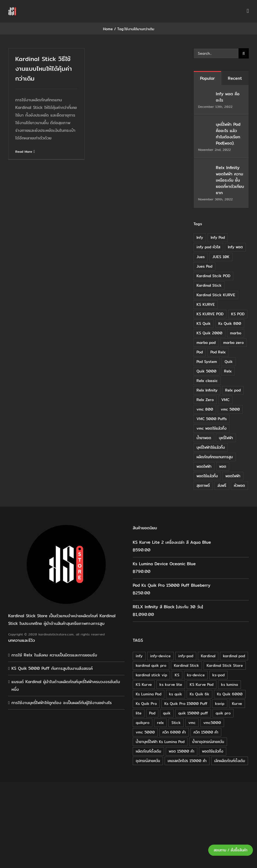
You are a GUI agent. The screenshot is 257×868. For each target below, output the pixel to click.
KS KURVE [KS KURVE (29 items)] (206, 304)
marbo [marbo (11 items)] (236, 333)
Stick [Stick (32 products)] (176, 723)
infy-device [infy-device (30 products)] (160, 656)
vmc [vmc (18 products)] (192, 723)
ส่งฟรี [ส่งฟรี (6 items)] (222, 485)
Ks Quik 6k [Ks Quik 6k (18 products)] (199, 694)
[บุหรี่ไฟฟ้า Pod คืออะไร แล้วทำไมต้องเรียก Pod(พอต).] (205, 125)
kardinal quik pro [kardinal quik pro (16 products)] (151, 665)
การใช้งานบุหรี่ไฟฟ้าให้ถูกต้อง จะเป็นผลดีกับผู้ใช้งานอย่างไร (62, 703)
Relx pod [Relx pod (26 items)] (233, 390)
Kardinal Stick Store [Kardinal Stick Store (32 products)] (225, 665)
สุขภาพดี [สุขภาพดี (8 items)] (203, 485)
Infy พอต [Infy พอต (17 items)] (235, 247)
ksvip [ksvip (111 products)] (220, 704)
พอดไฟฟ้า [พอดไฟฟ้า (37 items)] (204, 466)
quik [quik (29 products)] (167, 713)
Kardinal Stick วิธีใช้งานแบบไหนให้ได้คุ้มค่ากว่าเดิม (44, 69)
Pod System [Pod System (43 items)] (207, 362)
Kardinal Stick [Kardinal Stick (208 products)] (186, 665)
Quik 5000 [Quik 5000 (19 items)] (206, 371)
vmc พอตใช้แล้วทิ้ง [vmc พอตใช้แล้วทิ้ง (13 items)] (211, 428)
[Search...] (216, 53)
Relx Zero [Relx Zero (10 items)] (205, 400)
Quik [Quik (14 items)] (229, 362)
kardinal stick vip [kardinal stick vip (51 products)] (151, 675)
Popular (207, 78)
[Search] (244, 53)
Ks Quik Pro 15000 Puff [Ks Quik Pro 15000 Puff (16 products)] (186, 704)
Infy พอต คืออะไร (228, 97)
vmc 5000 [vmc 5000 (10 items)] (230, 409)
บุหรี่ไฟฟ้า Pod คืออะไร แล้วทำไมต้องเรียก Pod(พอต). (228, 134)
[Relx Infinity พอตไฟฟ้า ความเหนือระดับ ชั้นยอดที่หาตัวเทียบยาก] (205, 168)
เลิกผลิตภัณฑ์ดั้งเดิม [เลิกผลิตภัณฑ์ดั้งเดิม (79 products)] (230, 761)
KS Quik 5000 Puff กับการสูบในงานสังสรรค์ (52, 668)
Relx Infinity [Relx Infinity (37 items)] (207, 390)
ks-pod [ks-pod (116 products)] (218, 675)
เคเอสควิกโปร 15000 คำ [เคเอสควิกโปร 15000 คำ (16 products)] (187, 761)
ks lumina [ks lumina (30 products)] (229, 684)
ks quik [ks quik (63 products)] (176, 694)
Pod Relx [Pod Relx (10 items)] (218, 352)
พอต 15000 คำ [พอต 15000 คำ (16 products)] (182, 751)
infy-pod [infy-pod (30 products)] (186, 656)
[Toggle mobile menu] (248, 11)
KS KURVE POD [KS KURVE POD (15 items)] (210, 314)
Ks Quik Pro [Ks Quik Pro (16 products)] (146, 704)
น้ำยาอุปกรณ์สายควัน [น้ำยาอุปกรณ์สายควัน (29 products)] (208, 742)
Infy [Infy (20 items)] (200, 237)
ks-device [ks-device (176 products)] (196, 675)
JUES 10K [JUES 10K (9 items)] (221, 257)
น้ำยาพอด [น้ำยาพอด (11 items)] (204, 438)
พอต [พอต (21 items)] (223, 466)
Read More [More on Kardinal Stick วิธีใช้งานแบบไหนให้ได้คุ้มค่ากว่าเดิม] (24, 152)
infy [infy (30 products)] (139, 656)
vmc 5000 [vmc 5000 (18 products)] (145, 732)
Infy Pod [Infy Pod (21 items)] (218, 237)
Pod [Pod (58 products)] (152, 713)
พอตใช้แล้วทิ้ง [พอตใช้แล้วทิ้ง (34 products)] (213, 751)
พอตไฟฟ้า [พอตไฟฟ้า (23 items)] (233, 476)
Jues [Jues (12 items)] (201, 257)
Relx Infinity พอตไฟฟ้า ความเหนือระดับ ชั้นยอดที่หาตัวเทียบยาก (230, 180)
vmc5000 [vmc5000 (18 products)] (212, 723)
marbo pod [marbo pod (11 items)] (206, 343)
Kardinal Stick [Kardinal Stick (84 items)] (209, 285)
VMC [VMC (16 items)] (225, 400)
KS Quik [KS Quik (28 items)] (204, 323)
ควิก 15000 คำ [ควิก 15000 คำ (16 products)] (206, 732)
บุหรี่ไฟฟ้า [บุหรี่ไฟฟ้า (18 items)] (226, 438)
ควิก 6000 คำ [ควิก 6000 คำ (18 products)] (174, 732)
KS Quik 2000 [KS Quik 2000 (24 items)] (209, 333)
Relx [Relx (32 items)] (228, 371)
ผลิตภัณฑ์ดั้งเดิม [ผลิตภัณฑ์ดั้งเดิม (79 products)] (148, 751)
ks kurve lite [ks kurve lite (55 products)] (171, 684)
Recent (235, 78)
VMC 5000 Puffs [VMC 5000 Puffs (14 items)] (212, 419)
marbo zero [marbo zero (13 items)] (233, 343)
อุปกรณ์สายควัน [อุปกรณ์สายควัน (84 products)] (148, 761)
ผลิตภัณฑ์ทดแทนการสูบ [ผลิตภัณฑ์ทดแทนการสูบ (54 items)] (215, 457)
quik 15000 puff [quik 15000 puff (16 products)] (193, 713)
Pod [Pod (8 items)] (200, 352)
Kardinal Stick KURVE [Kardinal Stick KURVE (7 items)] (216, 295)
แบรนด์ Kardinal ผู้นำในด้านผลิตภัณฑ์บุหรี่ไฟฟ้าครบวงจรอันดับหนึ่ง (66, 685)
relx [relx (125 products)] (160, 723)
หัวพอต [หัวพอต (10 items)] (239, 485)
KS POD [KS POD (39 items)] (238, 314)
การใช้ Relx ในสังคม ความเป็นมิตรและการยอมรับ (54, 655)
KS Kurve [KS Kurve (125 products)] (144, 684)
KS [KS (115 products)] (177, 675)
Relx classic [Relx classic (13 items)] (207, 381)
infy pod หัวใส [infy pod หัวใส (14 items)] (208, 247)
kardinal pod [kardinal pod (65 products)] (234, 656)
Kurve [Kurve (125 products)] (237, 704)
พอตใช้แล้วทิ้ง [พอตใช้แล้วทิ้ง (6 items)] (207, 476)
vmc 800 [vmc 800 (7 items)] (205, 409)
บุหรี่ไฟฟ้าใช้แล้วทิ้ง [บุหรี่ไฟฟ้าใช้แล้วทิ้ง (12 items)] (211, 447)
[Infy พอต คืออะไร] (205, 94)
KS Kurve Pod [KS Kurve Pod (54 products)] (202, 684)
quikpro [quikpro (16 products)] (143, 723)
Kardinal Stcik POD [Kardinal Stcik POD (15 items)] (213, 276)
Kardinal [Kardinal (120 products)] (208, 656)
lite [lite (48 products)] (139, 713)
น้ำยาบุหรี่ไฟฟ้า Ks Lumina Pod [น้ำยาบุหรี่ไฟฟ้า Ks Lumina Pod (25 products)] (160, 742)
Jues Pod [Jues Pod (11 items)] (204, 266)
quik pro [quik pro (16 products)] (223, 713)
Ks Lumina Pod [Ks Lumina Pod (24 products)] (149, 694)
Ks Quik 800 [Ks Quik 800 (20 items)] (230, 323)
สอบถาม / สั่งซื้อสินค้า (231, 850)
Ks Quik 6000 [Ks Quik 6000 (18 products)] (230, 694)
